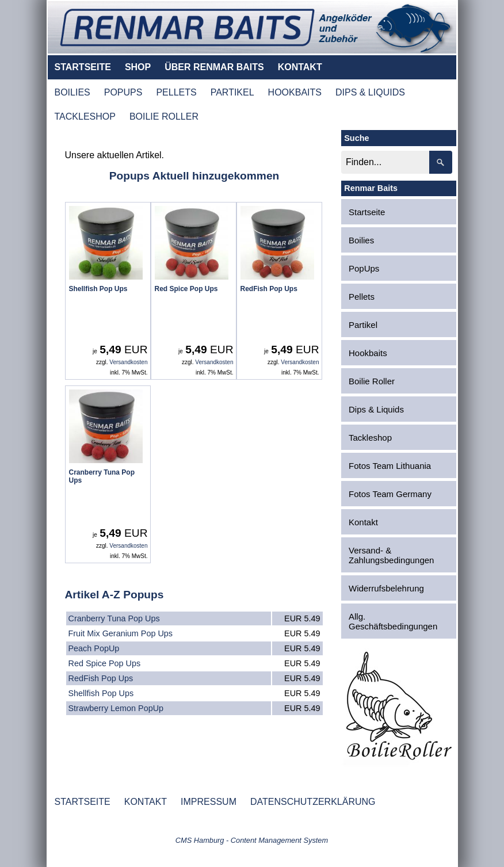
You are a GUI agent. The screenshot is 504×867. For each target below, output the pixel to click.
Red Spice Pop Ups (105, 663)
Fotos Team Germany (390, 494)
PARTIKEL (232, 92)
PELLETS (176, 92)
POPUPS (123, 92)
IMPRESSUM (209, 802)
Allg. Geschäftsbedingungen (393, 621)
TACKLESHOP (85, 117)
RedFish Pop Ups (101, 678)
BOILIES (72, 92)
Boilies (361, 240)
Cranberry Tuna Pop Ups (114, 618)
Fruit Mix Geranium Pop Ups (121, 633)
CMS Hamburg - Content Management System (252, 840)
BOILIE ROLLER (164, 117)
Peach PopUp (94, 648)
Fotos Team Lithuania (390, 466)
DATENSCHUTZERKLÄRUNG (313, 802)
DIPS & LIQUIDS (370, 92)
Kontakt (363, 522)
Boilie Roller (372, 381)
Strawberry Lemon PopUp (116, 708)
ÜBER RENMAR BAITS (214, 67)
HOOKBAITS (295, 92)
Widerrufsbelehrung (386, 588)
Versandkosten (128, 362)
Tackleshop (370, 438)
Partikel (363, 325)
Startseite (367, 212)
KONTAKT (300, 67)
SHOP (138, 67)
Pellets (362, 297)
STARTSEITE (83, 67)
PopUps (364, 268)
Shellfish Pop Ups (101, 693)
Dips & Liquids (376, 409)
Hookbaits (368, 353)
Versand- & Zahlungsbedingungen (391, 555)
